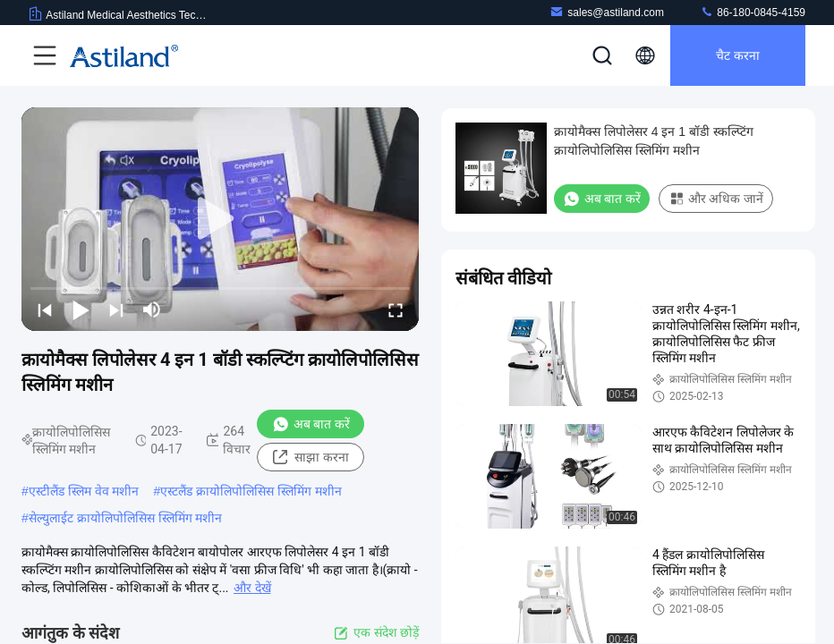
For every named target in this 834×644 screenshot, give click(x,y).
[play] (220, 219)
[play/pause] (81, 309)
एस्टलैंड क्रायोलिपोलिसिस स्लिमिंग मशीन (251, 491)
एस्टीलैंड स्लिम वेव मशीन (84, 491)
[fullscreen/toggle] (396, 309)
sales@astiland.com (607, 12)
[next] (116, 309)
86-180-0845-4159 (753, 12)
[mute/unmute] (152, 309)
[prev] (45, 309)
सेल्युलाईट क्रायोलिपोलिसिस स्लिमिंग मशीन (126, 518)
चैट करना (738, 55)
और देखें (252, 588)
